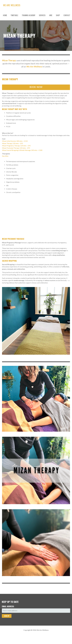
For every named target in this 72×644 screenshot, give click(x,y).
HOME (5, 15)
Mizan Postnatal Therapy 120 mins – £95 (16, 148)
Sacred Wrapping (9, 261)
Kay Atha (5, 156)
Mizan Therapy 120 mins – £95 (12, 143)
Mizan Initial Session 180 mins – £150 (15, 141)
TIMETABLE (14, 15)
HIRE (51, 15)
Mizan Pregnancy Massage (13, 239)
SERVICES (42, 15)
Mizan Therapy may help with (14, 109)
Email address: (8, 606)
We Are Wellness (12, 5)
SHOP (58, 15)
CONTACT (67, 15)
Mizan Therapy (10, 79)
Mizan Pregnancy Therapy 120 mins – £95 (16, 146)
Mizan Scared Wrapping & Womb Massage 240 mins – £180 (22, 150)
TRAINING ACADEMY (29, 15)
